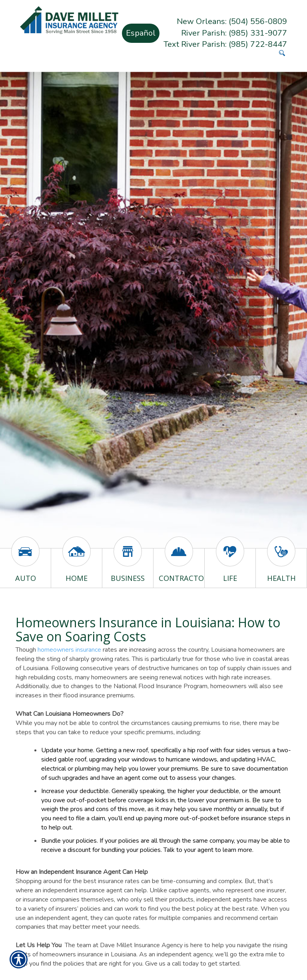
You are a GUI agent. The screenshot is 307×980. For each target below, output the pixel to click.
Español (141, 33)
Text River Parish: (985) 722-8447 (225, 44)
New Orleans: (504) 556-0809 (232, 21)
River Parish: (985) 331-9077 (234, 33)
